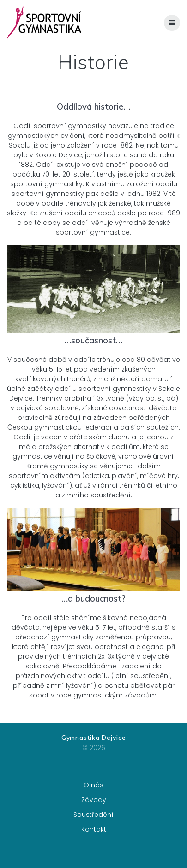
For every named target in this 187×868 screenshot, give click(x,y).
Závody (94, 800)
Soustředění (93, 815)
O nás (93, 785)
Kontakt (94, 829)
